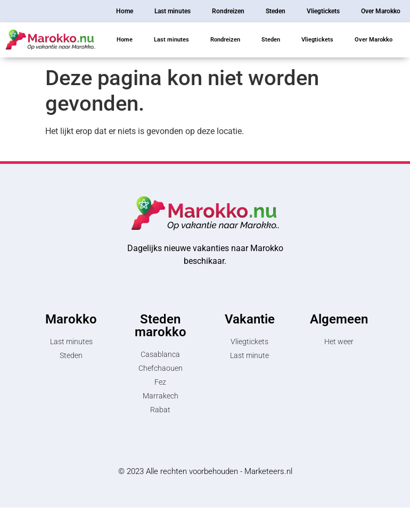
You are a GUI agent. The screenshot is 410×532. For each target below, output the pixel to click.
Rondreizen (225, 40)
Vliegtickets (317, 40)
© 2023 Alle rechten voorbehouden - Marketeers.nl (205, 471)
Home (125, 40)
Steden (271, 40)
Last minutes (171, 40)
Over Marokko (374, 40)
